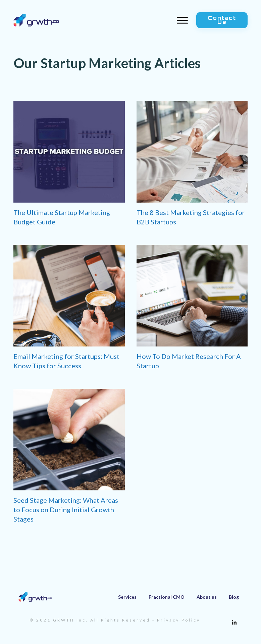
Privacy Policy (179, 620)
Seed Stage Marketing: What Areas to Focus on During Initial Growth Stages (66, 509)
